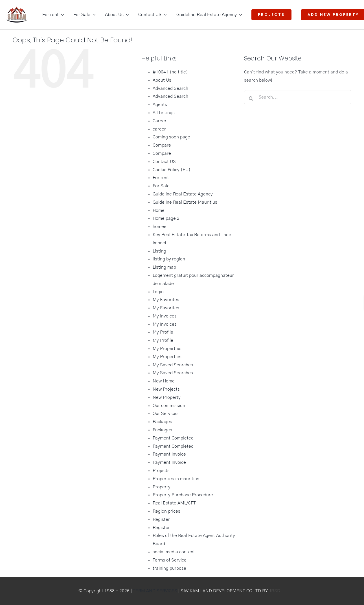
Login (158, 292)
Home (159, 210)
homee (160, 227)
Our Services (166, 414)
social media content (174, 552)
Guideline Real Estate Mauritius (185, 202)
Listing (159, 251)
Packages (162, 422)
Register (161, 519)
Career (160, 121)
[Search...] (298, 97)
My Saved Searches (173, 365)
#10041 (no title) (170, 72)
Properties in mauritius (176, 479)
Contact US (164, 162)
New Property (167, 397)
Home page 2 (166, 218)
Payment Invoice (169, 454)
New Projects (166, 389)
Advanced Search (170, 88)
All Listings (164, 113)
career (159, 129)
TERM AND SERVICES (155, 591)
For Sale (161, 186)
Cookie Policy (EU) (172, 170)
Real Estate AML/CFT (174, 503)
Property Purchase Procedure (183, 495)
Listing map (164, 267)
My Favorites (166, 300)
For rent (161, 178)
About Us (162, 80)
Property (162, 487)
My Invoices (165, 316)
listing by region (169, 259)
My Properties (167, 349)
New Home (164, 381)
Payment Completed (173, 438)
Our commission (169, 406)
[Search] (251, 98)
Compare (162, 145)
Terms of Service (170, 560)
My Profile (163, 332)
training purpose (169, 568)
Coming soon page (171, 137)
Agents (160, 105)
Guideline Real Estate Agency (183, 194)
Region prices (166, 511)
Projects (161, 471)
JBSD (275, 591)
